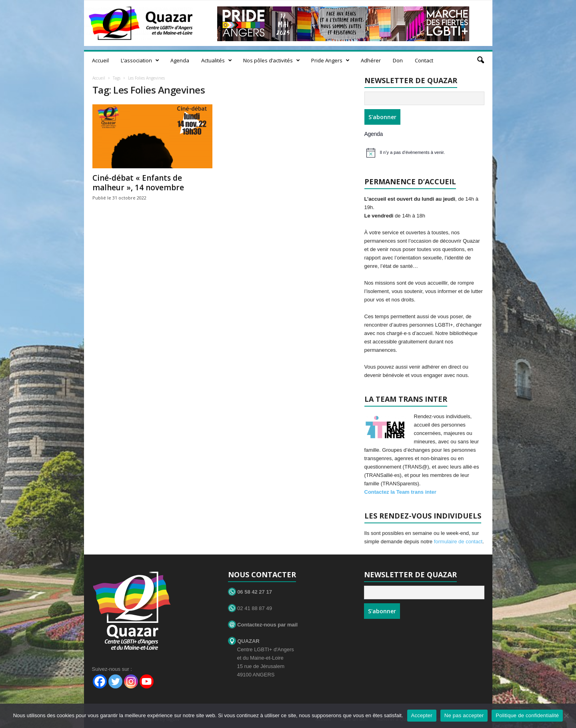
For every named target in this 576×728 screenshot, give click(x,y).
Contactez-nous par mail (263, 625)
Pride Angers (330, 60)
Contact (424, 60)
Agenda (180, 60)
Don (398, 60)
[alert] (425, 153)
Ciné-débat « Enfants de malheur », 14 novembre (138, 183)
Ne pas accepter (464, 715)
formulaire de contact (458, 542)
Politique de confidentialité (527, 715)
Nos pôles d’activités (272, 60)
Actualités (217, 60)
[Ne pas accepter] (566, 716)
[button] (480, 60)
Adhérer (371, 60)
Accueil (100, 60)
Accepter (422, 715)
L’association (140, 60)
